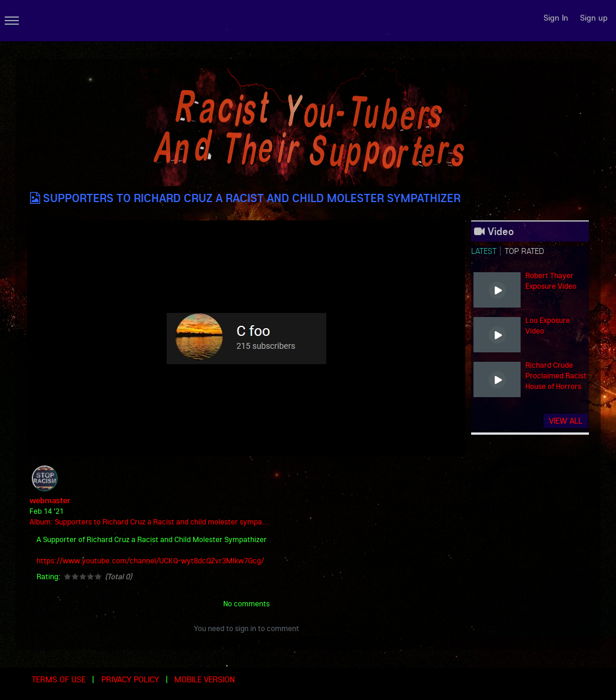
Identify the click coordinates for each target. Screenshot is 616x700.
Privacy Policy (130, 679)
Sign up (594, 18)
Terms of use (59, 679)
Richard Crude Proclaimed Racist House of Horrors (556, 375)
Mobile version (205, 679)
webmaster (50, 500)
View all (566, 421)
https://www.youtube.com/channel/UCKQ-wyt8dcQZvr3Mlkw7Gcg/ (150, 560)
